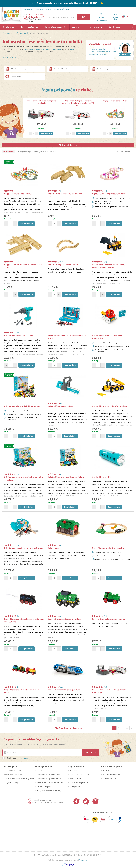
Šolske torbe (10, 27)
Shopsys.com (84, 860)
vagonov (49, 49)
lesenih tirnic (30, 49)
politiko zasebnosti (24, 758)
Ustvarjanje (78, 27)
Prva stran (6, 33)
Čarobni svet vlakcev (99, 49)
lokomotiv (40, 49)
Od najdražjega (41, 151)
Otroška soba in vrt (118, 27)
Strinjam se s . (18, 758)
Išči (84, 17)
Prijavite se (91, 752)
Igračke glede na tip (31, 27)
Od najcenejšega (24, 151)
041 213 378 (36, 17)
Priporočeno (8, 151)
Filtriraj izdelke (68, 145)
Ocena (53, 151)
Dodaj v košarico (46, 134)
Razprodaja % (133, 27)
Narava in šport (96, 27)
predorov (57, 49)
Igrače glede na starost (56, 27)
